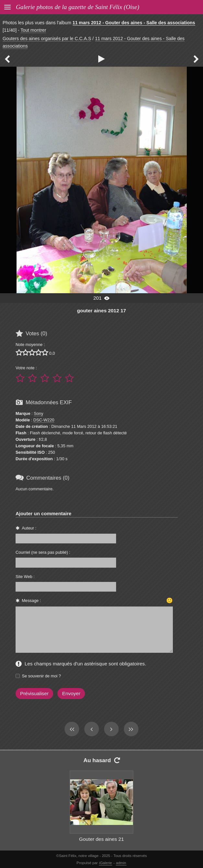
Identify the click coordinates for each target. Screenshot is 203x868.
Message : (31, 601)
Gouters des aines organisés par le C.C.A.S (47, 39)
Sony (38, 413)
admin (121, 863)
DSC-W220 (44, 420)
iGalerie (106, 863)
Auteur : (29, 528)
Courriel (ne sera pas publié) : (43, 552)
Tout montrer (33, 30)
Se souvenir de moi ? (42, 676)
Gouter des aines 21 (101, 839)
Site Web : (25, 577)
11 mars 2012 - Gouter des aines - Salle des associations (134, 23)
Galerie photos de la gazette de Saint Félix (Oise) (78, 7)
